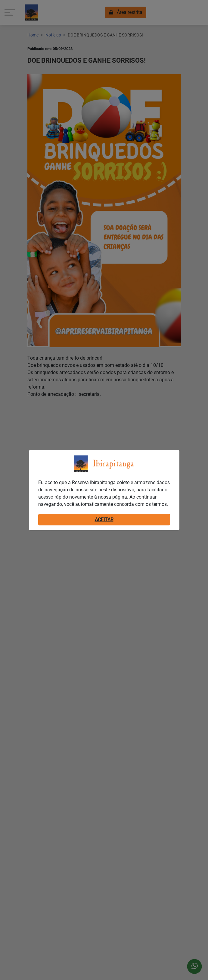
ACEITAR (104, 520)
